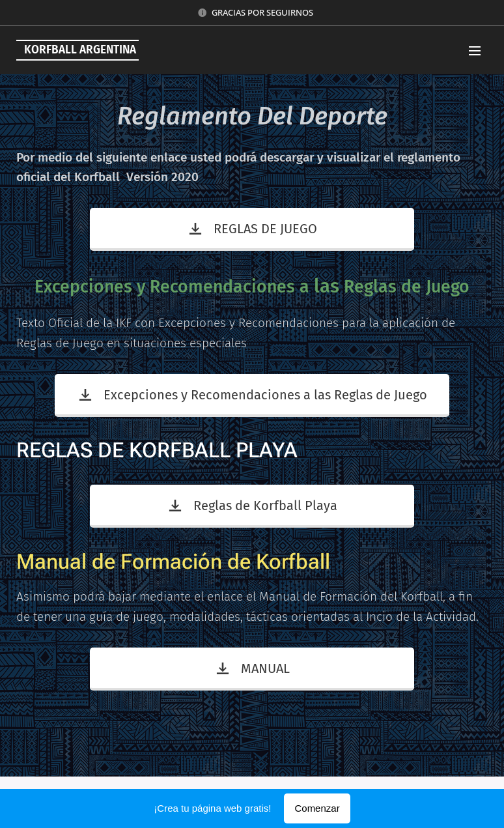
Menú (475, 51)
